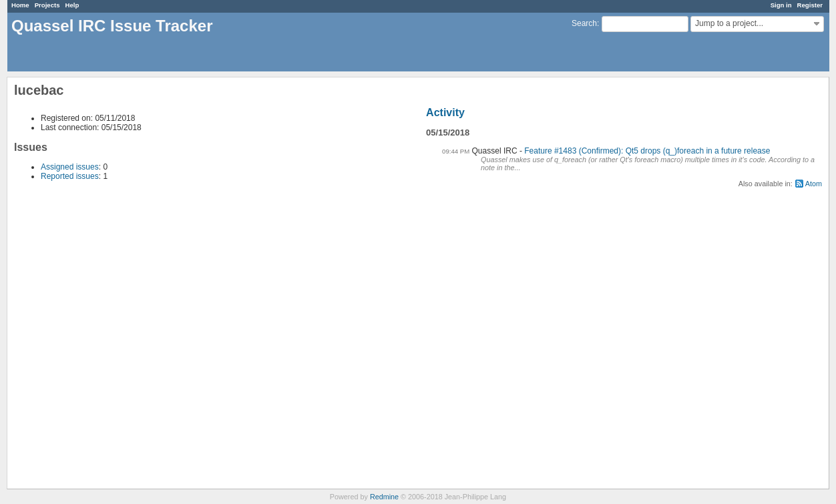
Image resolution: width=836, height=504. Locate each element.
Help (72, 5)
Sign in (781, 5)
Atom (814, 184)
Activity (445, 112)
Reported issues (70, 176)
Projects (47, 5)
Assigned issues (70, 167)
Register (810, 5)
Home (20, 5)
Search (584, 23)
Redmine (384, 497)
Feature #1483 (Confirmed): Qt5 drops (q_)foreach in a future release (647, 151)
